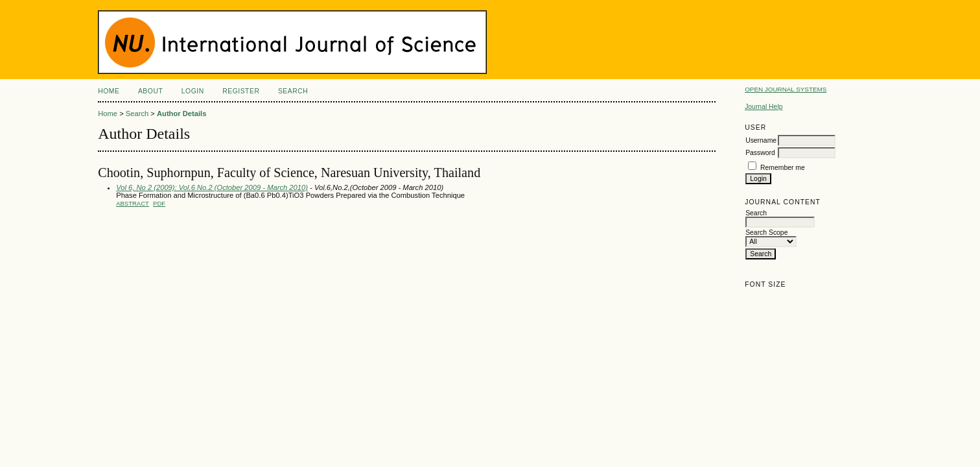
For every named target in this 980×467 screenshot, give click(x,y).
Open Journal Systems (786, 89)
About (150, 91)
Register (241, 91)
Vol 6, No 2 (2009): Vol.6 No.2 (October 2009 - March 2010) (212, 187)
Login (193, 91)
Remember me (783, 168)
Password (760, 153)
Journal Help (764, 107)
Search (293, 91)
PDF (159, 203)
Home (109, 91)
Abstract (133, 203)
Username (761, 140)
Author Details (181, 114)
